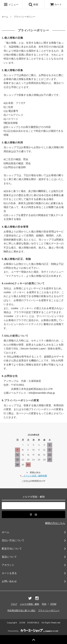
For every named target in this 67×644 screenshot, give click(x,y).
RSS (44, 604)
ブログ (14, 604)
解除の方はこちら (55, 523)
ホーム (5, 17)
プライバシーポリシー (49, 611)
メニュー (11, 4)
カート (56, 4)
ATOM (53, 604)
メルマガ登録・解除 (29, 604)
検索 (33, 4)
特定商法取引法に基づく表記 (21, 611)
